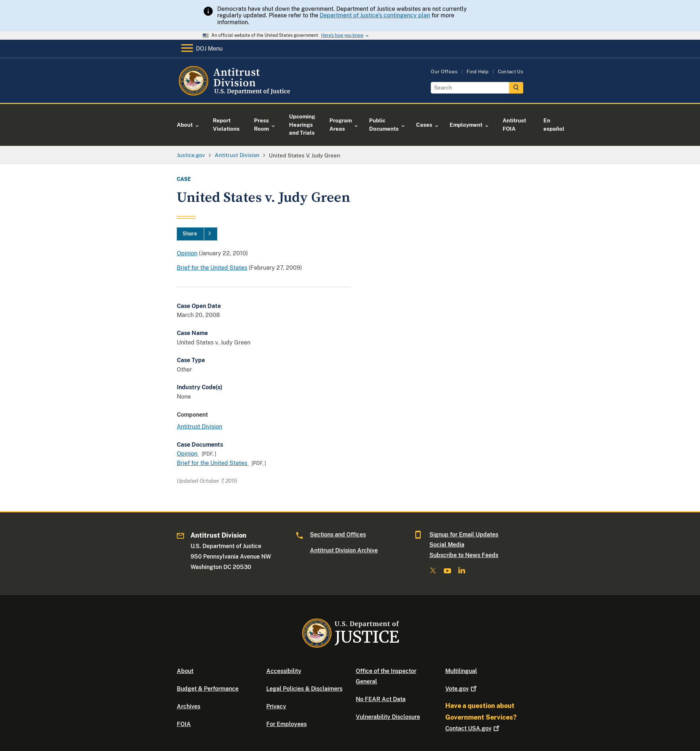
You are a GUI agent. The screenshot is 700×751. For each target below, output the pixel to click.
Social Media (447, 545)
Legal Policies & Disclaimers (304, 689)
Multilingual (461, 671)
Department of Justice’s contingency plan (375, 15)
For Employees (286, 724)
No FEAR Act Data (381, 699)
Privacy (276, 706)
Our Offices (444, 72)
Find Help (478, 72)
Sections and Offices (338, 535)
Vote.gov (462, 689)
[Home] (235, 94)
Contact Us (511, 72)
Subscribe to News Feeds (464, 555)
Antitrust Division (200, 427)
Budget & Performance (208, 689)
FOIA (184, 724)
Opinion (187, 253)
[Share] (197, 234)
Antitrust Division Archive (344, 550)
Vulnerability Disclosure (388, 717)
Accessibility (284, 671)
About (185, 671)
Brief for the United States (212, 268)
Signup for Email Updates (464, 535)
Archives (189, 706)
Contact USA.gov (473, 728)
